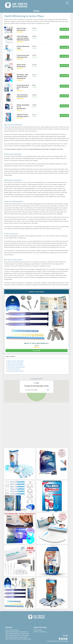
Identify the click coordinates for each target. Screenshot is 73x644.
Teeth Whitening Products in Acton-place (18, 639)
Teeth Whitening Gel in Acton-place (16, 637)
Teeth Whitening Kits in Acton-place (17, 632)
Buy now (64, 29)
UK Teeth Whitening (62, 641)
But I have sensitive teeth (15, 371)
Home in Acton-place (12, 630)
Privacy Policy (38, 630)
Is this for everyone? (14, 369)
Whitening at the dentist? (15, 365)
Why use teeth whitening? (16, 361)
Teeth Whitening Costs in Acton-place (17, 635)
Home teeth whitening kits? (16, 367)
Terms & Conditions (40, 632)
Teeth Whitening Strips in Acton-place (17, 634)
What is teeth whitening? (15, 363)
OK (48, 390)
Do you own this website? (32, 390)
